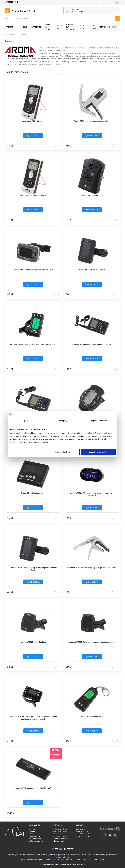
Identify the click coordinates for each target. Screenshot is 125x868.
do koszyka (33, 136)
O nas (95, 27)
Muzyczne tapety (36, 841)
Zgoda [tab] (26, 421)
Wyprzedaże (36, 27)
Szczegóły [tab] (62, 421)
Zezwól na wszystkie (98, 452)
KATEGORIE (9, 27)
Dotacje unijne (35, 839)
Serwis (103, 27)
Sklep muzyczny (11, 34)
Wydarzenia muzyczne (85, 27)
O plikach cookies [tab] (99, 421)
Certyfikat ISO (35, 836)
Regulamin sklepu (60, 829)
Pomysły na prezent (48, 27)
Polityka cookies (99, 859)
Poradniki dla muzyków (70, 27)
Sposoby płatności (60, 839)
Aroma (24, 34)
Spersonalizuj (62, 452)
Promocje (23, 27)
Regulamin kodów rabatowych (60, 833)
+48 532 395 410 (83, 836)
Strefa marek (59, 27)
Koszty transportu (60, 836)
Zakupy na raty (59, 841)
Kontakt (113, 27)
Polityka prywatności (83, 859)
